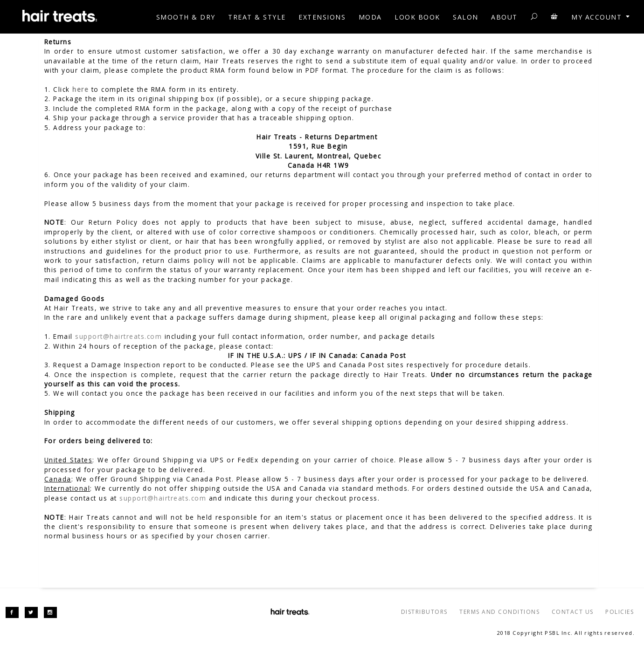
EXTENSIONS (322, 17)
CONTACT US (573, 612)
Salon (466, 17)
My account (601, 17)
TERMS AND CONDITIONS (499, 612)
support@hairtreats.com (118, 336)
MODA (370, 17)
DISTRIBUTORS (424, 612)
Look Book (417, 17)
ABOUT (504, 17)
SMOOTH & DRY (186, 17)
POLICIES (620, 612)
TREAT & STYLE (257, 17)
